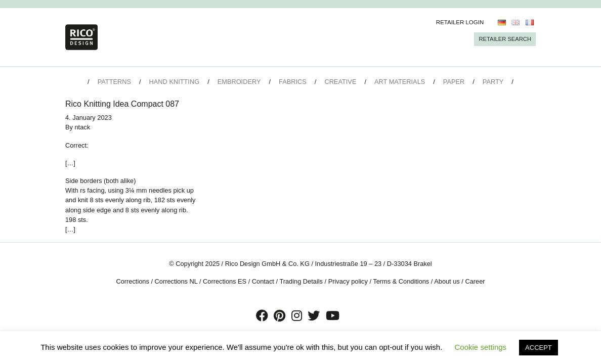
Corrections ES (225, 281)
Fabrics (293, 82)
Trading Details (301, 281)
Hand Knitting (175, 82)
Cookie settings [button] (481, 347)
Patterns (114, 82)
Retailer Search (505, 39)
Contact (263, 281)
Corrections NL (176, 281)
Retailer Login (460, 22)
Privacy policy (348, 281)
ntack (83, 127)
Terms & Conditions (401, 281)
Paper (454, 82)
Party (493, 82)
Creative (340, 82)
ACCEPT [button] (539, 348)
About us (447, 281)
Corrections (132, 281)
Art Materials (400, 82)
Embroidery (239, 82)
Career (475, 281)
